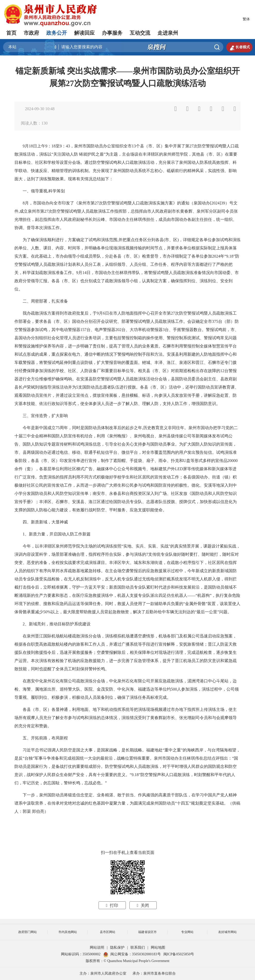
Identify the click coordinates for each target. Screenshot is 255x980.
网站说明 (97, 948)
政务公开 (57, 33)
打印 (112, 905)
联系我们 (138, 948)
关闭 (143, 905)
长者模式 (239, 47)
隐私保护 (117, 948)
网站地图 (158, 948)
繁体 (246, 19)
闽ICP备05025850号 (179, 954)
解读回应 (84, 33)
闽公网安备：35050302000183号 (132, 954)
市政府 (31, 33)
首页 (11, 33)
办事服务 (112, 33)
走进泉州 (168, 33)
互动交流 (140, 33)
